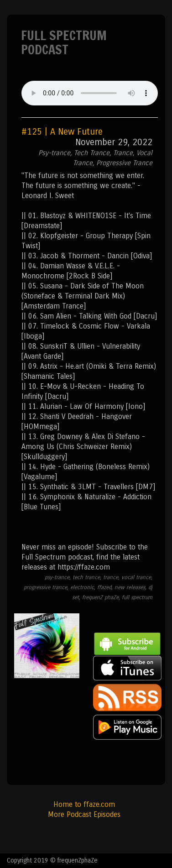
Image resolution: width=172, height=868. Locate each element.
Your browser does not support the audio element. (90, 93)
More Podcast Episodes (84, 814)
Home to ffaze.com (84, 804)
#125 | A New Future (62, 132)
